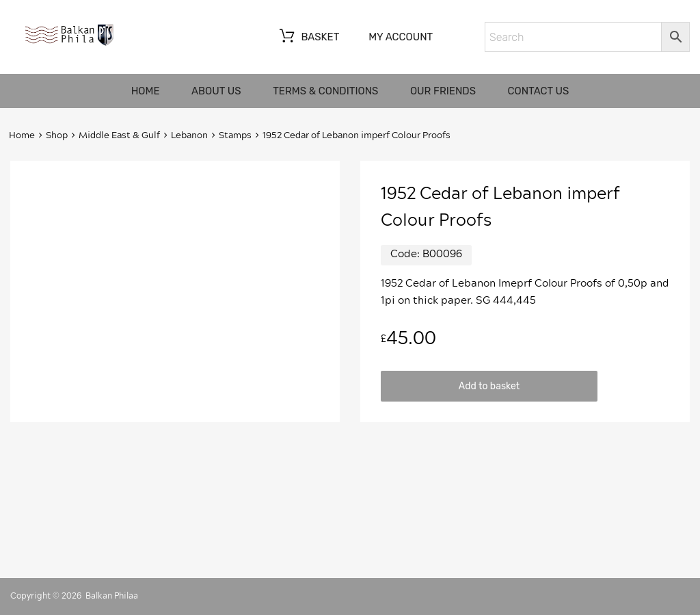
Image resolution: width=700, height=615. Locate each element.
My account (401, 37)
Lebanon (189, 136)
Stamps (235, 136)
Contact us (539, 91)
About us (216, 91)
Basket (308, 38)
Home (146, 91)
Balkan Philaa (112, 596)
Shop (57, 136)
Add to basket (489, 386)
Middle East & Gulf (119, 136)
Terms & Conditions (325, 91)
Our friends (443, 91)
